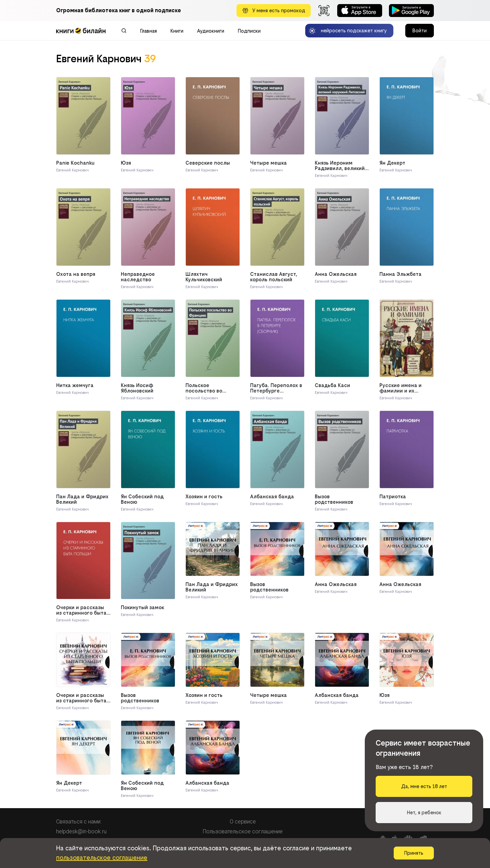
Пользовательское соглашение (243, 831)
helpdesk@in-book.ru (81, 831)
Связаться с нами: (79, 822)
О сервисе (243, 822)
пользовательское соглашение (102, 858)
